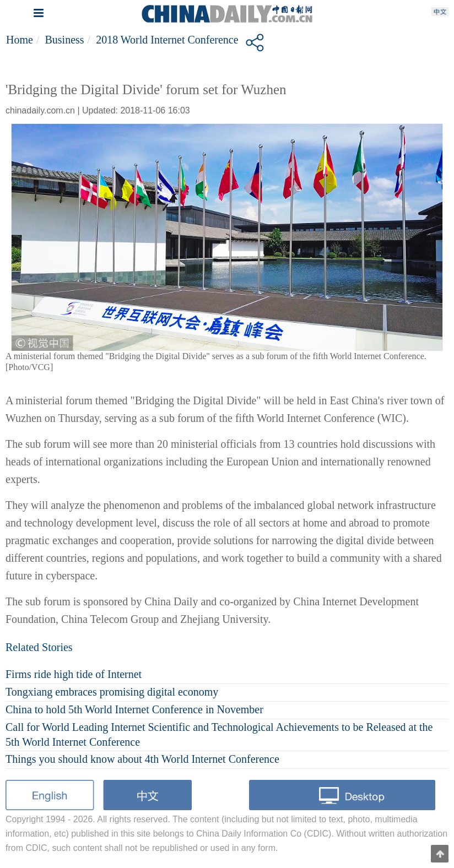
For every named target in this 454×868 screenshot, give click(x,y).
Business (64, 40)
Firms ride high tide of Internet (74, 674)
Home (20, 40)
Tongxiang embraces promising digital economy (112, 692)
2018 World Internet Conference (167, 40)
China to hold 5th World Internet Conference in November (134, 709)
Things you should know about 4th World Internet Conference (142, 759)
